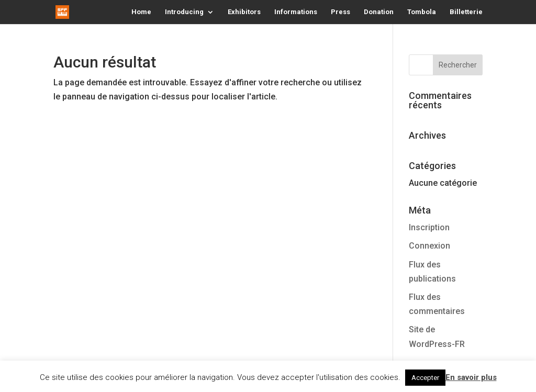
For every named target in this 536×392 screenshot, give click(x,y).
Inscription (429, 227)
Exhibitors (244, 12)
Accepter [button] (425, 378)
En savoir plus (471, 377)
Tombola (422, 12)
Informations (296, 12)
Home (141, 12)
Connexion (429, 246)
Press (340, 12)
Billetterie (466, 12)
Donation (379, 12)
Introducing (184, 12)
